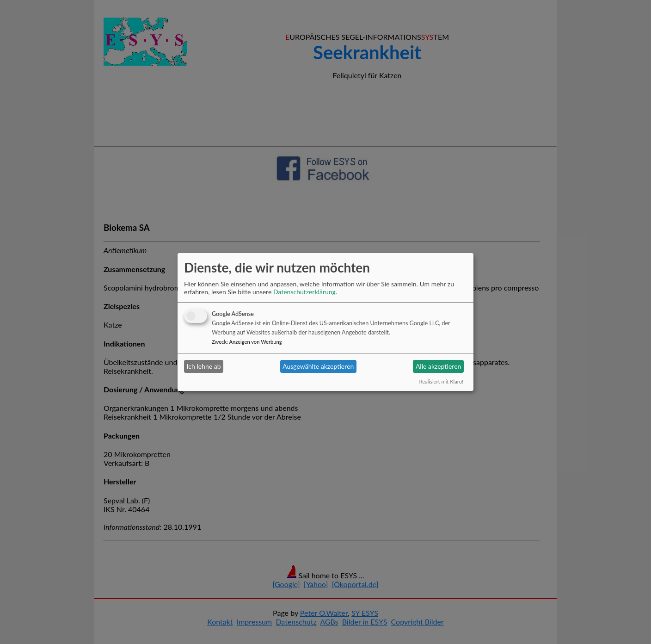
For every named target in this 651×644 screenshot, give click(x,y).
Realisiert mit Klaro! (441, 381)
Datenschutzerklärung (304, 292)
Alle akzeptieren (438, 366)
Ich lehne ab (204, 366)
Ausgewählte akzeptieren (318, 366)
